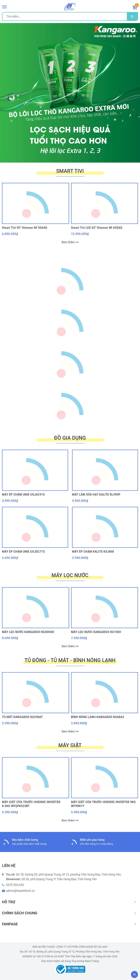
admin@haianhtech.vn (20, 891)
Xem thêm (70, 242)
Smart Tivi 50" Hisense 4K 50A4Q (25, 228)
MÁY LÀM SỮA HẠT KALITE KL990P (96, 495)
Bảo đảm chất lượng (25, 840)
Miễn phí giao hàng (92, 840)
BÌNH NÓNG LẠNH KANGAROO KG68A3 (98, 717)
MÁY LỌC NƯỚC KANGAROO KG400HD (28, 632)
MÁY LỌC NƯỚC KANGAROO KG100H (96, 632)
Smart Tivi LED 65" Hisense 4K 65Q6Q (97, 228)
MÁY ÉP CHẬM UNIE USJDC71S (23, 552)
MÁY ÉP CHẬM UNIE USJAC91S (23, 495)
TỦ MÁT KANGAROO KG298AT (22, 717)
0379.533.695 (15, 885)
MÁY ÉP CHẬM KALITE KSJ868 (93, 552)
